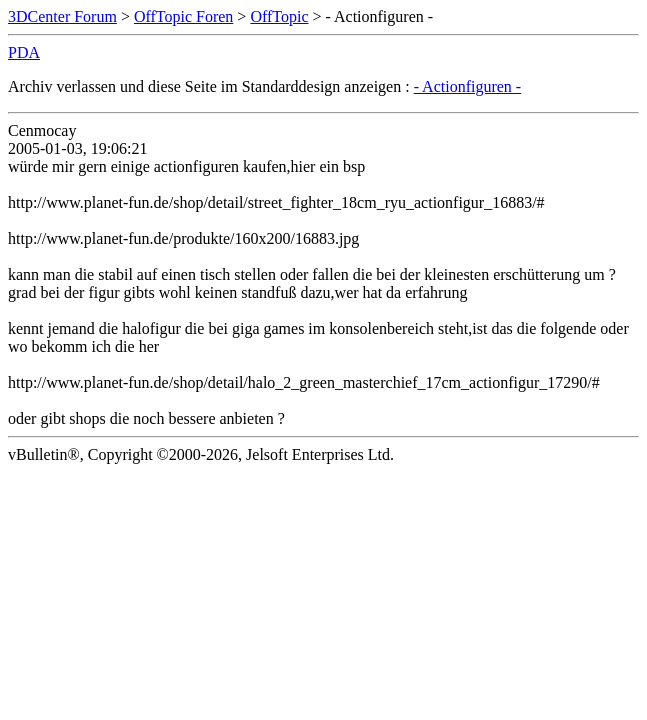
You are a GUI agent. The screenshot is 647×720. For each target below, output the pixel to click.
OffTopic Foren (183, 16)
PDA (24, 52)
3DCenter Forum (62, 16)
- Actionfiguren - (468, 86)
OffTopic (279, 16)
